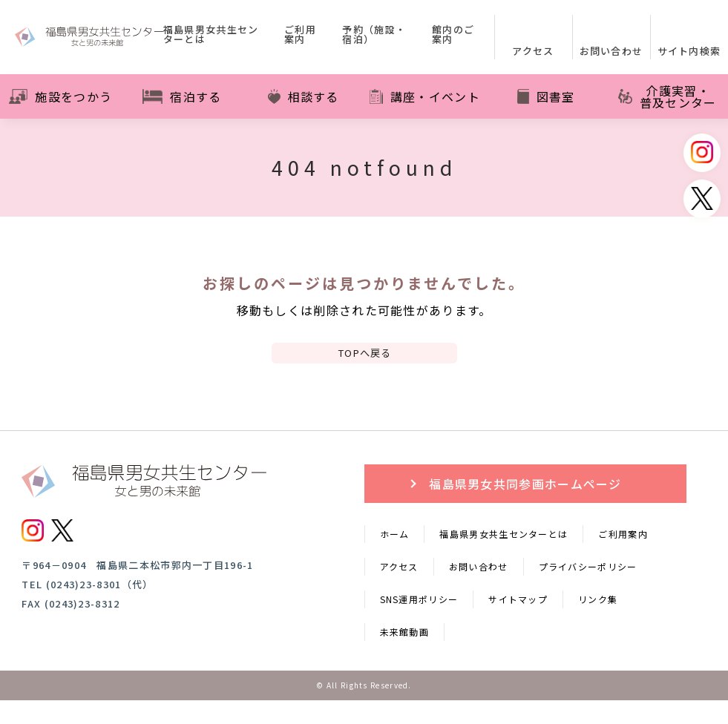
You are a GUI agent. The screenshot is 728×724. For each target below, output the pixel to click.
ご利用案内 (300, 35)
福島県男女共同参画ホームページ (525, 507)
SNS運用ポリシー (419, 623)
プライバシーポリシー (588, 590)
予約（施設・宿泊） (374, 35)
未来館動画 (405, 655)
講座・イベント (425, 96)
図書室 (546, 96)
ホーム (395, 557)
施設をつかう (60, 96)
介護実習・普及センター (668, 96)
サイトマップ (518, 623)
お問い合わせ (479, 590)
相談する (304, 96)
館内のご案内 (453, 35)
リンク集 (598, 623)
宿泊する (182, 96)
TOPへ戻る (364, 365)
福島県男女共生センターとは (211, 35)
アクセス (399, 590)
